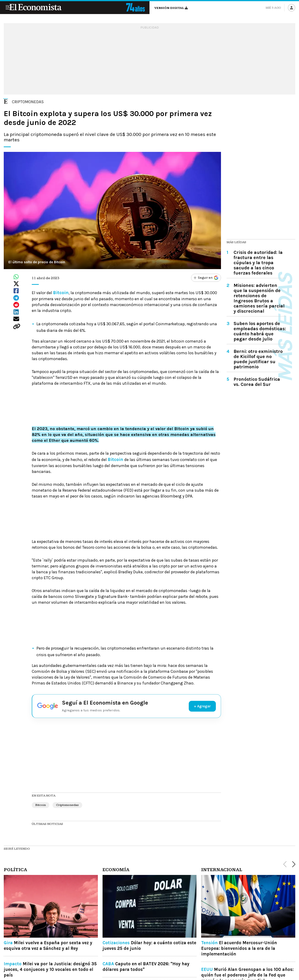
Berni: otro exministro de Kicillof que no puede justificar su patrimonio (258, 359)
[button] (294, 864)
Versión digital (171, 8)
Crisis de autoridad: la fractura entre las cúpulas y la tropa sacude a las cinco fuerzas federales (258, 263)
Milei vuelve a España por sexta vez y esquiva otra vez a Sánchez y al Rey (48, 946)
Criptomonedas (67, 805)
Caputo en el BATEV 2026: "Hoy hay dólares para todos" (146, 967)
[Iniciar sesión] (292, 8)
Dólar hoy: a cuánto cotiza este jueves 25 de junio (149, 946)
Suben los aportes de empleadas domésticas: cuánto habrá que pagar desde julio (260, 331)
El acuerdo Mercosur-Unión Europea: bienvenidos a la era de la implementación (239, 948)
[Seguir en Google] (204, 278)
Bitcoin (41, 805)
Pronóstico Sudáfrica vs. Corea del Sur (257, 382)
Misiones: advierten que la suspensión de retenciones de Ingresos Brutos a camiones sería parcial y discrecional (259, 298)
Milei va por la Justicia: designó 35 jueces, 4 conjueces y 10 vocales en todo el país (50, 969)
